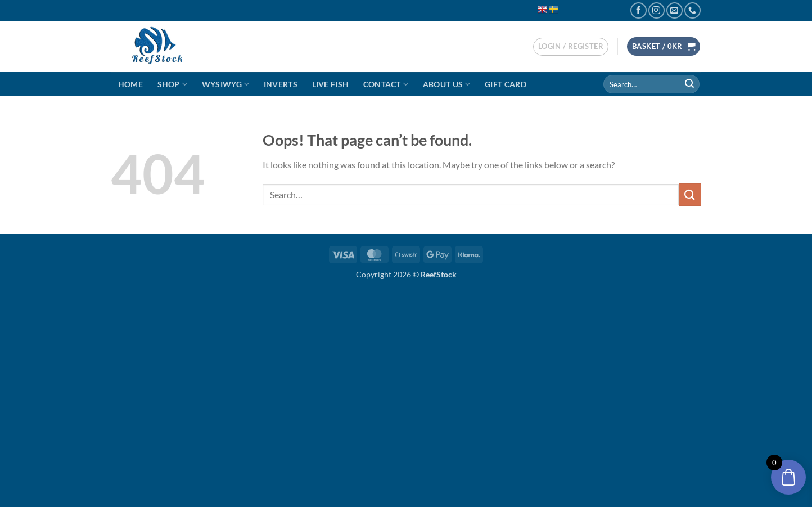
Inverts (281, 84)
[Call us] (693, 10)
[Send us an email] (675, 10)
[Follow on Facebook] (639, 10)
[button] (571, 47)
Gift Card (506, 84)
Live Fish (331, 84)
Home (130, 84)
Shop (173, 84)
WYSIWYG (226, 84)
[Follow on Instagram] (657, 10)
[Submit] (689, 84)
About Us (447, 84)
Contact (386, 84)
